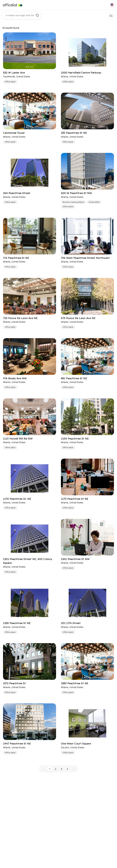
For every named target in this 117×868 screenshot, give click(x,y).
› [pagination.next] (73, 769)
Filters (111, 16)
